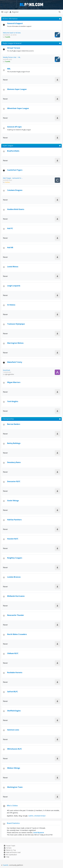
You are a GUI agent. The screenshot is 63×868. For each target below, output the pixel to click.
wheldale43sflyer (40, 816)
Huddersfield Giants (16, 209)
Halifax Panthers (14, 520)
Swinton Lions (13, 730)
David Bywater (39, 833)
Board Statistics (13, 823)
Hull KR (10, 247)
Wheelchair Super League (18, 108)
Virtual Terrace (14, 48)
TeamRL (6, 865)
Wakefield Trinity (15, 362)
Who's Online (12, 806)
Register (14, 12)
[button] (60, 12)
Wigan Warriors (14, 382)
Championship (8, 419)
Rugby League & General (12, 43)
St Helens (11, 305)
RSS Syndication (10, 855)
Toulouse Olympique (16, 324)
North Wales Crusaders (17, 634)
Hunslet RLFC (13, 539)
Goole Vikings (13, 501)
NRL (9, 69)
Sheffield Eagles (14, 711)
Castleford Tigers (15, 170)
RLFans (8, 848)
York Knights (13, 401)
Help (7, 857)
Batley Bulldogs (14, 443)
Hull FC (10, 228)
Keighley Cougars (15, 558)
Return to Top (10, 850)
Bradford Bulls (13, 151)
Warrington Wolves (15, 343)
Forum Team (9, 846)
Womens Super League (17, 89)
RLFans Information (10, 19)
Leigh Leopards (14, 286)
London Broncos (14, 577)
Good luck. (7, 370)
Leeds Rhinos (13, 267)
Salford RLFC (13, 692)
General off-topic (14, 127)
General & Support (15, 23)
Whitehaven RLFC (15, 749)
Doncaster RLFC (14, 481)
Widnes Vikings (14, 768)
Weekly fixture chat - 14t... (12, 57)
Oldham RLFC (13, 653)
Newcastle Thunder (16, 615)
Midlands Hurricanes (16, 596)
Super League (8, 146)
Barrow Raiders (14, 424)
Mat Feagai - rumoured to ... (13, 178)
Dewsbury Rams (14, 462)
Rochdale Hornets (15, 672)
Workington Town (15, 787)
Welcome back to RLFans (12, 33)
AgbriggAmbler (9, 374)
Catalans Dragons (15, 190)
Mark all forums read (12, 852)
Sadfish (31, 816)
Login (5, 12)
